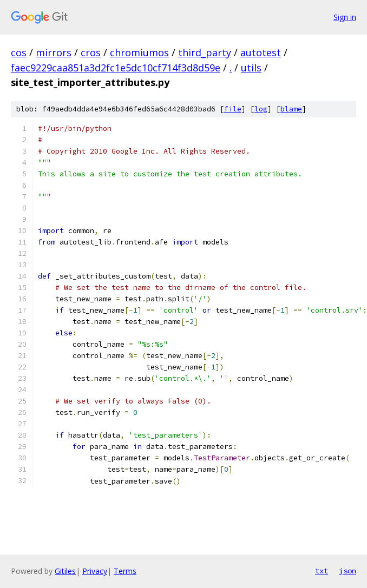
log (261, 109)
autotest (261, 52)
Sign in (345, 17)
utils (251, 68)
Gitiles (65, 571)
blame (291, 109)
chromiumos (139, 52)
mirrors (54, 52)
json (348, 571)
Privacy (95, 571)
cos (19, 52)
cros (91, 52)
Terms (125, 571)
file (233, 109)
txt (322, 571)
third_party (205, 52)
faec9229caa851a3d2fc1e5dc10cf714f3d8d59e (116, 68)
